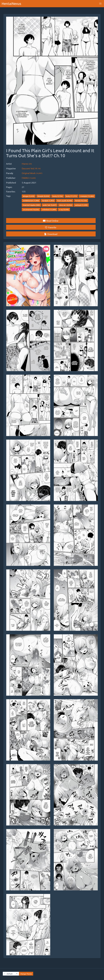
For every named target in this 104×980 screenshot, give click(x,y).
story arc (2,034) (66, 205)
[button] (100, 4)
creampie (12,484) (87, 196)
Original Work (32, 173)
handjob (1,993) (48, 201)
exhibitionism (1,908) (31, 201)
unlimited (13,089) (49, 209)
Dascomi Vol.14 (31, 168)
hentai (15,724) (81, 201)
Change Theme (26, 974)
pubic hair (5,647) (50, 205)
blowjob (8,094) (43, 196)
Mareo (27, 164)
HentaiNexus (11, 4)
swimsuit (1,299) (81, 205)
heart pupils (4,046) (65, 201)
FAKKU (29, 178)
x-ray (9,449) (64, 209)
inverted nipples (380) (31, 205)
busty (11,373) (71, 196)
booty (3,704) (58, 196)
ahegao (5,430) (29, 196)
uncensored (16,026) (31, 209)
